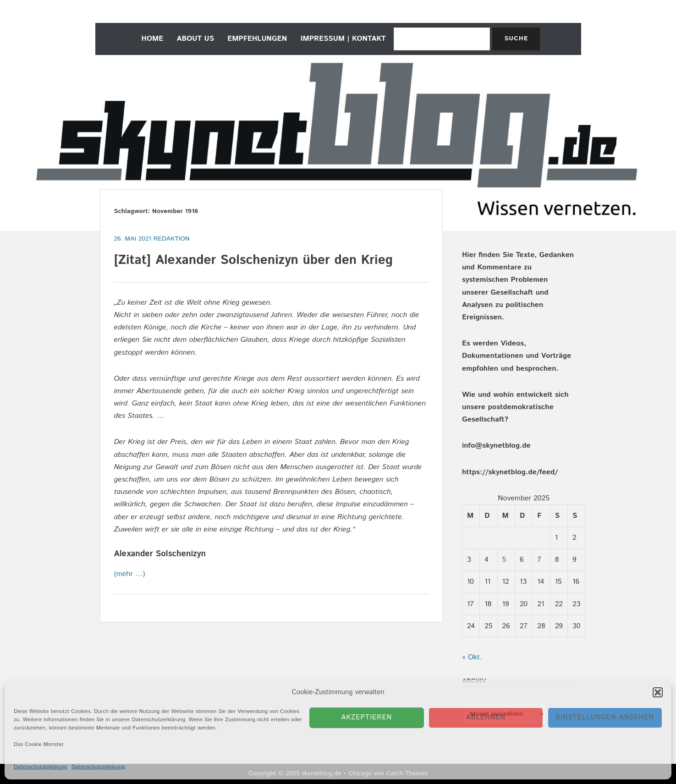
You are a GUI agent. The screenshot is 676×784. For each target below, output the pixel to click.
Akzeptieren (367, 717)
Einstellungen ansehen (605, 717)
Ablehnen (486, 717)
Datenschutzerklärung (40, 767)
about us (195, 39)
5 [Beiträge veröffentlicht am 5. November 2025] (504, 560)
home (153, 39)
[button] (658, 692)
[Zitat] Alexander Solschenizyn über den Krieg (253, 260)
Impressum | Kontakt (343, 39)
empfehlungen (257, 39)
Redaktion (172, 239)
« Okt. (472, 657)
